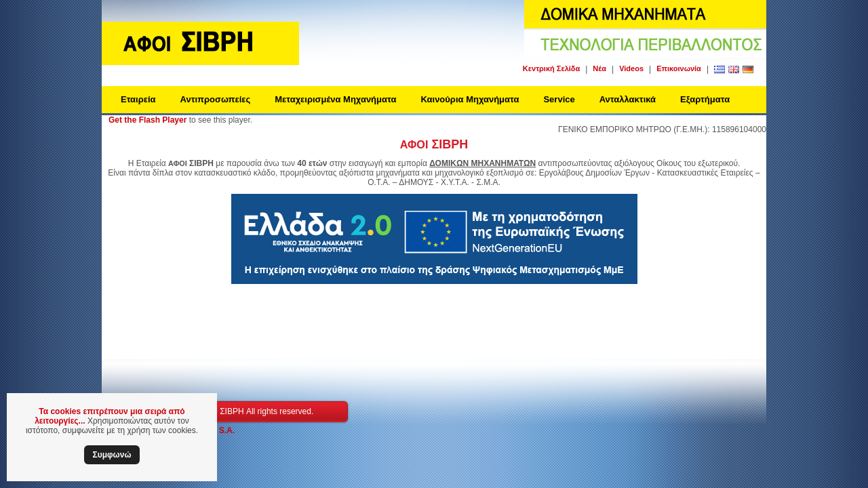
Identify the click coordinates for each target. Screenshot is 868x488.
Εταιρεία (138, 99)
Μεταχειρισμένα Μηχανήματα (335, 99)
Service (559, 99)
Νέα (599, 68)
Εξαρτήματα (705, 99)
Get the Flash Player (147, 120)
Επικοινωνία (679, 68)
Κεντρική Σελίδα (551, 68)
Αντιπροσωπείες (216, 99)
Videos (631, 68)
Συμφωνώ (112, 455)
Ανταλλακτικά (628, 99)
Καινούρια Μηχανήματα (470, 99)
